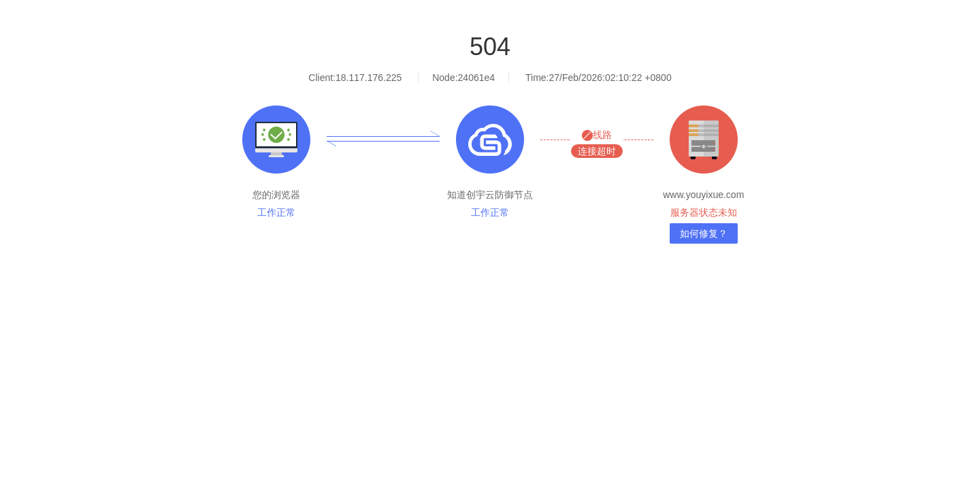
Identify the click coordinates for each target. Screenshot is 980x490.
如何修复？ (704, 233)
